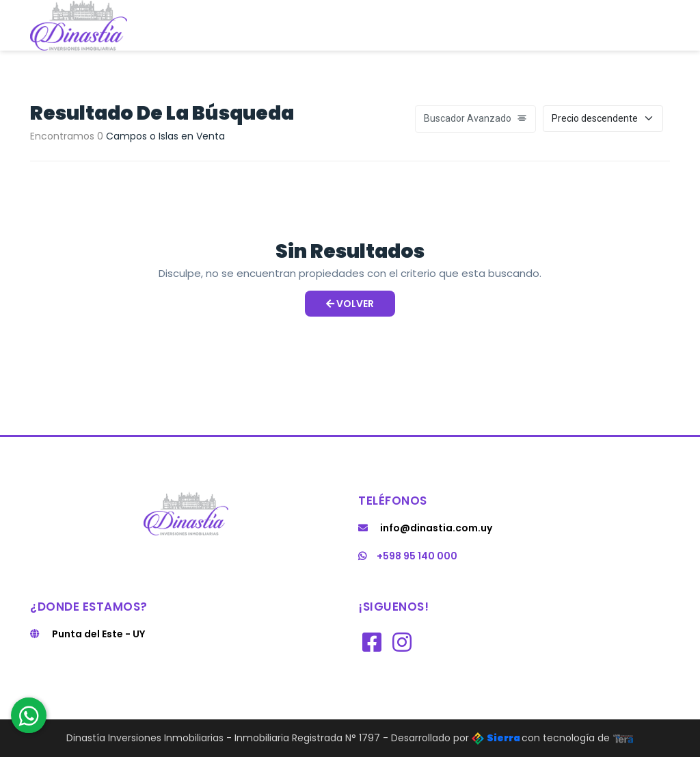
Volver (350, 304)
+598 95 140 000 (408, 556)
